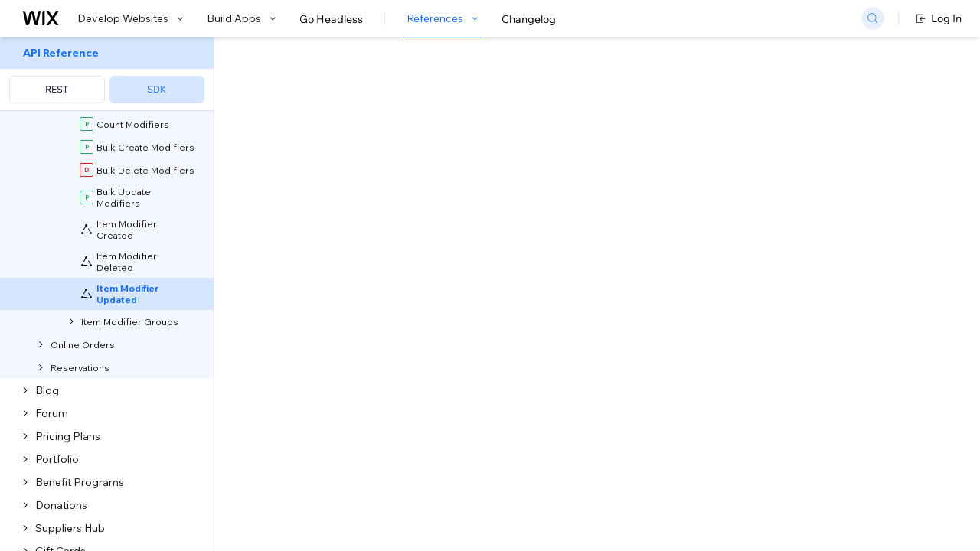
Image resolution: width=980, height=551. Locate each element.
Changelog (529, 19)
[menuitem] (107, 74)
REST (57, 89)
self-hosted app (441, 433)
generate (487, 385)
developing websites (370, 314)
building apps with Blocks (509, 314)
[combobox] (806, 187)
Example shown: (718, 164)
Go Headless (331, 19)
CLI (407, 385)
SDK (157, 89)
